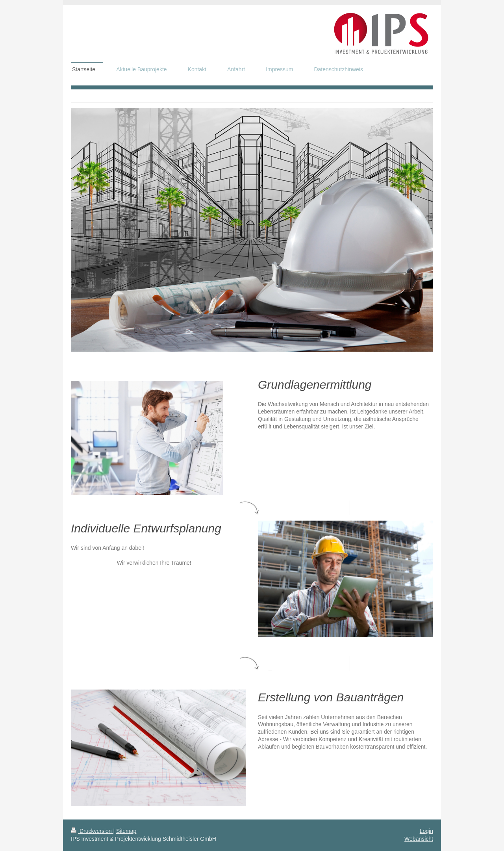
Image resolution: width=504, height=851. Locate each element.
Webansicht (419, 839)
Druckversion (92, 831)
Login (426, 831)
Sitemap (126, 831)
